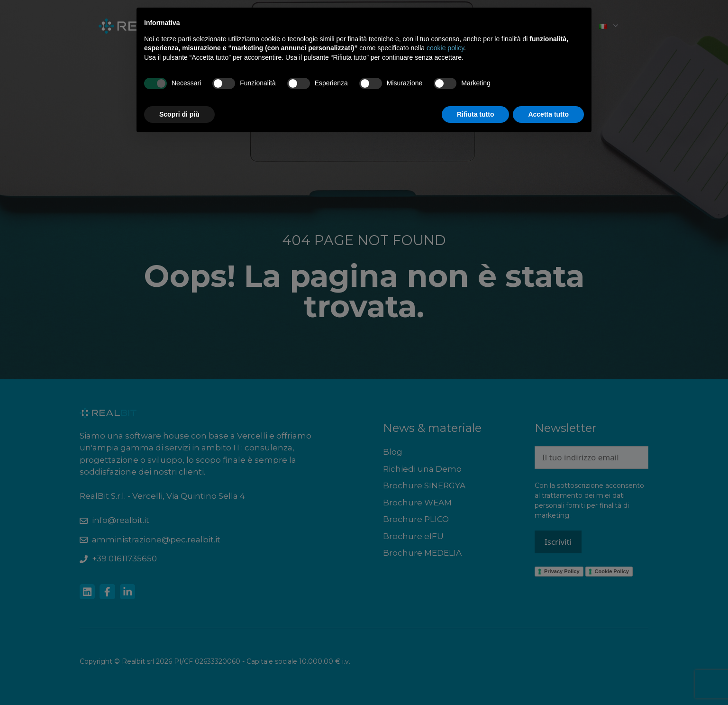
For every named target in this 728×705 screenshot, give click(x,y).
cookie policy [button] (445, 48)
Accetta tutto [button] (548, 114)
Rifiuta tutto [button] (476, 114)
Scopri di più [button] (179, 114)
